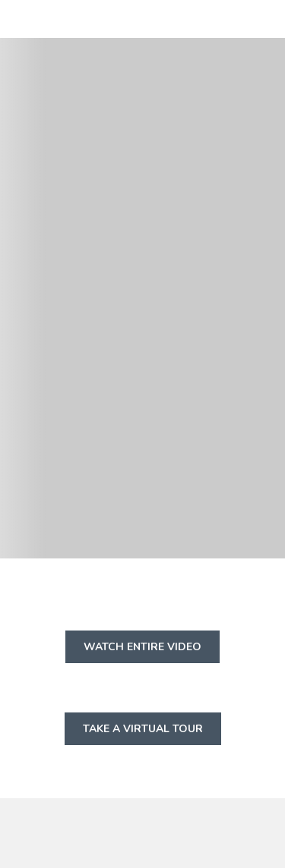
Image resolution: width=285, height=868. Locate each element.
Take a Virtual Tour (152, 733)
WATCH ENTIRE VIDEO (152, 651)
